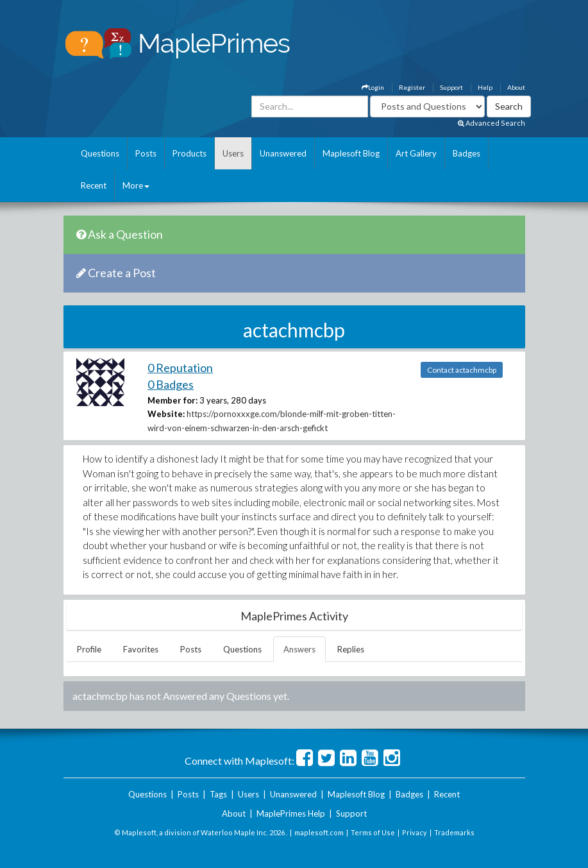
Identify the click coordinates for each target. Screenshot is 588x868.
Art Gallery (416, 153)
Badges (466, 153)
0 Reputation (180, 368)
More (136, 185)
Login (373, 87)
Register (412, 87)
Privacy (415, 832)
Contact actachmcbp (462, 370)
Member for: (172, 400)
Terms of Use (373, 832)
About (516, 87)
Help (485, 87)
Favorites (141, 649)
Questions (100, 153)
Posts (146, 153)
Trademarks (454, 832)
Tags (218, 794)
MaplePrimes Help (291, 813)
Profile (89, 649)
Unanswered (283, 153)
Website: (166, 414)
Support (451, 87)
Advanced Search (491, 123)
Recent (94, 185)
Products (189, 153)
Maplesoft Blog (351, 153)
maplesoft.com (319, 832)
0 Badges (171, 384)
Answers (299, 649)
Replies (351, 649)
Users (233, 153)
